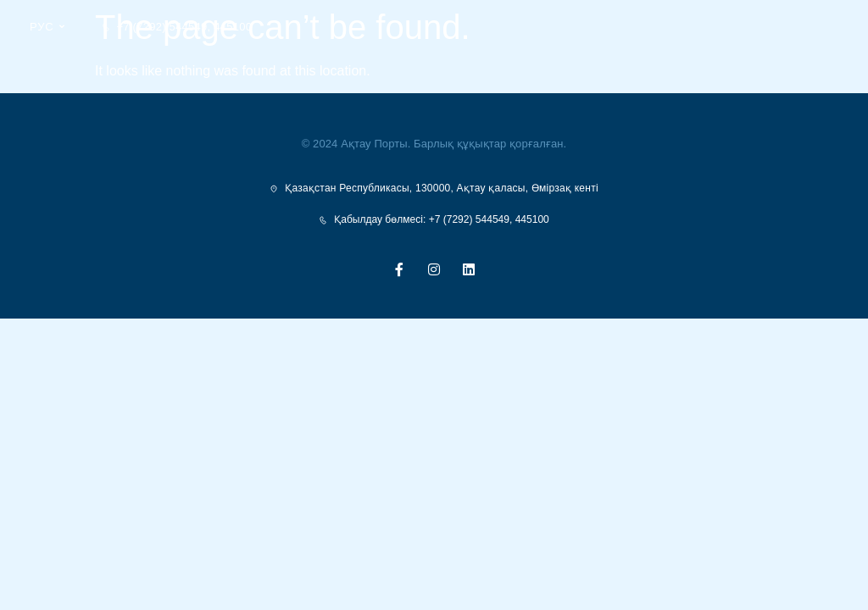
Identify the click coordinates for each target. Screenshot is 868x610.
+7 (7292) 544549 (161, 27)
